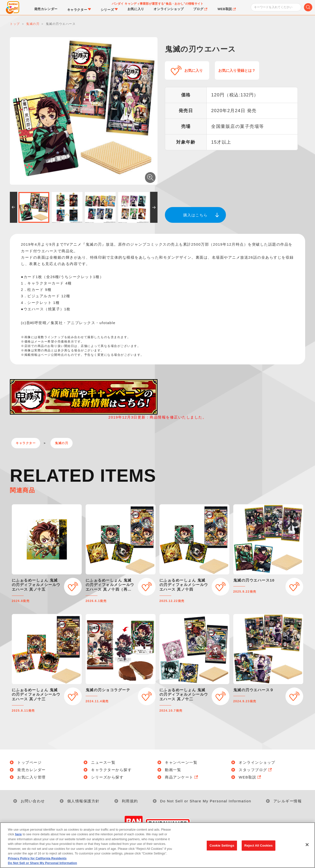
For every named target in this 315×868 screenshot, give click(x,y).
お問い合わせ (33, 801)
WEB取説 (250, 777)
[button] (14, 207)
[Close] (307, 852)
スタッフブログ (256, 770)
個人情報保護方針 (83, 801)
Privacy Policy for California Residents (37, 865)
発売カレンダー (31, 770)
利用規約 (130, 801)
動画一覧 (173, 770)
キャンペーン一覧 (181, 762)
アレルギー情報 (288, 801)
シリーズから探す (107, 777)
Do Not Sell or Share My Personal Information (206, 801)
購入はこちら (196, 215)
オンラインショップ (257, 762)
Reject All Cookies (259, 853)
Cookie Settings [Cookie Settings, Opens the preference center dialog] (222, 853)
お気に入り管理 (31, 777)
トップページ (29, 762)
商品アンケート (182, 777)
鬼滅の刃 (62, 443)
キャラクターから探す (111, 770)
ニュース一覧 (103, 762)
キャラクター (26, 443)
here (18, 842)
